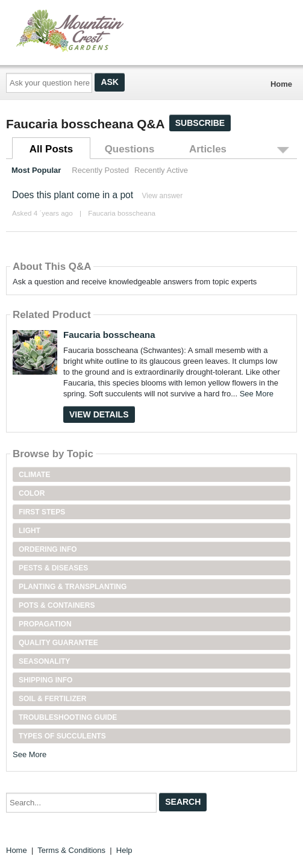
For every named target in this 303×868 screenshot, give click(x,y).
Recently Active (161, 170)
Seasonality (44, 661)
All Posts (51, 149)
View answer (162, 196)
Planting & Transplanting (73, 587)
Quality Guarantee (58, 643)
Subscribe (200, 123)
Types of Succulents (62, 736)
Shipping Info (45, 680)
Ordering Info (48, 549)
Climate (34, 475)
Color (32, 493)
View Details (99, 414)
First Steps (42, 512)
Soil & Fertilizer (52, 699)
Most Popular (36, 170)
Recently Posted (100, 170)
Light (30, 531)
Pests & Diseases (53, 568)
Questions (130, 149)
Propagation (45, 624)
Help (124, 850)
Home (281, 84)
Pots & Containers (57, 605)
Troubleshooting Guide (68, 717)
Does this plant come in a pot (73, 195)
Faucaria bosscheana (122, 213)
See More (257, 394)
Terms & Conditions (71, 850)
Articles (208, 149)
